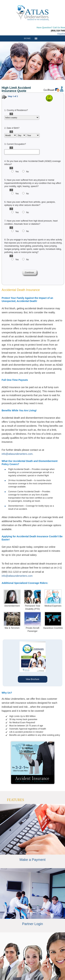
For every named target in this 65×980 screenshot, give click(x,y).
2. (12, 128)
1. (16, 110)
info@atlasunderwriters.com (17, 454)
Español (61, 34)
